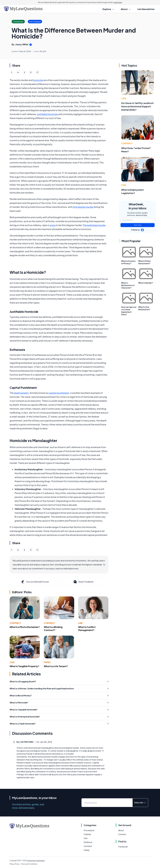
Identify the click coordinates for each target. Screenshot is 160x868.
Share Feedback (83, 582)
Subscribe (138, 225)
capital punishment (59, 393)
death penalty (21, 393)
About (121, 830)
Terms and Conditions (29, 864)
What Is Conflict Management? (87, 628)
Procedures (89, 830)
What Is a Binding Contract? (53, 628)
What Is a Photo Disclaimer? (25, 627)
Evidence (88, 842)
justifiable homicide (47, 114)
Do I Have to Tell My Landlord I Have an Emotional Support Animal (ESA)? (137, 106)
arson (53, 225)
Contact (122, 834)
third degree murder (83, 207)
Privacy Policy (15, 864)
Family (47, 662)
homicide (38, 80)
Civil (12, 662)
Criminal (87, 834)
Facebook (123, 847)
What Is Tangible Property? (24, 666)
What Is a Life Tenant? (56, 666)
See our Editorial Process (35, 582)
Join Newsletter (146, 9)
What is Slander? (146, 283)
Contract (15, 623)
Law (80, 623)
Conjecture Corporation (36, 861)
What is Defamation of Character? (128, 285)
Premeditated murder (94, 225)
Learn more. (118, 2)
